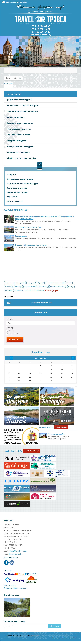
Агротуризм (13, 197)
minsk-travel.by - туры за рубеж (21, 158)
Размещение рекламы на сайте (64, 638)
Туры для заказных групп (18, 135)
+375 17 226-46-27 (40, 29)
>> (72, 358)
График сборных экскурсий (19, 100)
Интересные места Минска (20, 179)
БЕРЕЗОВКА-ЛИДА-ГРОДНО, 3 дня (28, 227)
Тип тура (9, 319)
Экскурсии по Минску (16, 117)
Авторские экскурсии (16, 141)
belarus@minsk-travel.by (16, 2)
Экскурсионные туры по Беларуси (23, 105)
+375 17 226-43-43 (40, 26)
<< (9, 358)
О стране (11, 174)
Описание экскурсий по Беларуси (23, 183)
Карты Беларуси (15, 201)
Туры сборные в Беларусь (19, 129)
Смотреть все (61, 427)
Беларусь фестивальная (18, 152)
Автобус (11, 331)
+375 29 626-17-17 (40, 32)
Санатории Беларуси (17, 188)
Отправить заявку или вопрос (42, 303)
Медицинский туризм (17, 192)
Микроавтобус (13, 334)
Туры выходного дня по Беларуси (22, 111)
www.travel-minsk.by (40, 35)
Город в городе (21, 236)
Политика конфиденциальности (16, 588)
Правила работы (10, 585)
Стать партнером (32, 451)
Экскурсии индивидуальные (20, 123)
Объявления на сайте (56, 434)
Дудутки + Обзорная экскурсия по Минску (31, 245)
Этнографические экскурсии (20, 146)
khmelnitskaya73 (15, 554)
